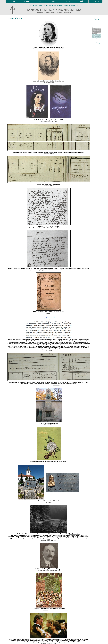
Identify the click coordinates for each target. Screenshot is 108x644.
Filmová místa (53, 541)
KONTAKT (95, 1)
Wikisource (50, 350)
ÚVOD (13, 1)
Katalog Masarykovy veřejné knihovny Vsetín (50, 570)
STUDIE (40, 1)
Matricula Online (50, 154)
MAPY (68, 1)
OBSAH (54, 1)
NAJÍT (82, 1)
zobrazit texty (97, 43)
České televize (53, 643)
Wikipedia (38, 49)
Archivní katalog (57, 385)
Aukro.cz (48, 313)
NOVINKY (26, 1)
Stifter (54, 340)
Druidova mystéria (75, 534)
